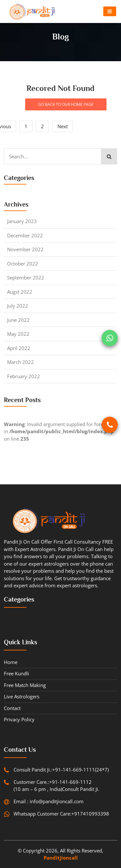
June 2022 (18, 320)
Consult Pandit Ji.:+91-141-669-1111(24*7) (61, 770)
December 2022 (25, 235)
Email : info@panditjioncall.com (49, 801)
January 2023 (22, 221)
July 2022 (18, 306)
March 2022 (20, 362)
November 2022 (25, 249)
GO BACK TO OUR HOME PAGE (66, 104)
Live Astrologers (22, 696)
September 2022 (26, 277)
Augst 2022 (20, 292)
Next (63, 126)
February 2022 (24, 376)
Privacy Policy (19, 719)
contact (12, 708)
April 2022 (19, 348)
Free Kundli (16, 673)
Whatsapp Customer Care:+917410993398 (61, 814)
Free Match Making (25, 685)
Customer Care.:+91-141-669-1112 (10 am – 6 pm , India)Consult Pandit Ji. (56, 786)
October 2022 (23, 264)
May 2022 (18, 334)
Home (11, 662)
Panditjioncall (61, 858)
